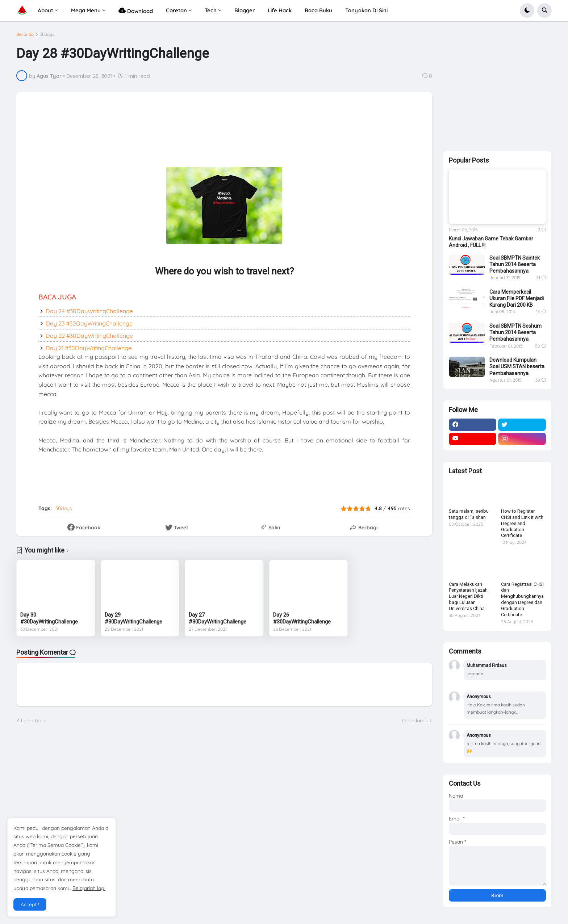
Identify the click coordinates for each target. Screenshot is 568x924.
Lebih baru (33, 721)
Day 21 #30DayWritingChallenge (89, 348)
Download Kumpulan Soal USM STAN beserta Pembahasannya (517, 366)
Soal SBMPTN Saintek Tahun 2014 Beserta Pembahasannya (515, 264)
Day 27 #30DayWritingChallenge (218, 618)
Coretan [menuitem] (176, 10)
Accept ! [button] (30, 904)
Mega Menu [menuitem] (86, 10)
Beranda (25, 34)
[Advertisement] (201, 130)
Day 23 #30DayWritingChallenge (89, 323)
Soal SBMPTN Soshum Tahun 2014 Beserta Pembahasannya (515, 332)
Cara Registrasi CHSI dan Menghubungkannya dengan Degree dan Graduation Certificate (522, 599)
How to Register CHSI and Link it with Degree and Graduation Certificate (522, 523)
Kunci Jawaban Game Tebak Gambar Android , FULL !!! (491, 242)
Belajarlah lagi (89, 888)
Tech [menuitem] (211, 10)
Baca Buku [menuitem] (318, 10)
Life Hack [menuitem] (280, 10)
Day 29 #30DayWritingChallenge (133, 618)
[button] (527, 10)
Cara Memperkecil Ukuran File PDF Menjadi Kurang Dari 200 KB (517, 298)
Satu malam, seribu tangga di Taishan (469, 514)
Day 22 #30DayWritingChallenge (89, 336)
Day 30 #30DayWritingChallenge (49, 618)
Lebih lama (415, 721)
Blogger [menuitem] (245, 10)
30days (47, 34)
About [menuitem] (45, 10)
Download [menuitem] (136, 10)
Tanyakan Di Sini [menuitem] (366, 10)
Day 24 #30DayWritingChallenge (89, 311)
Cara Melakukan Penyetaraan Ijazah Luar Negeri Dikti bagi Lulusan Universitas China (468, 597)
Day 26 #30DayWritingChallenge (302, 618)
